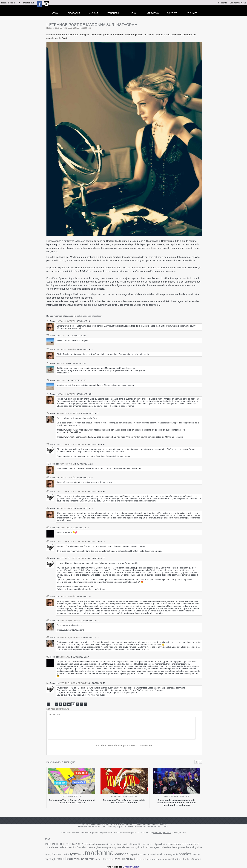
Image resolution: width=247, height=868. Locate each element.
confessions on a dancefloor (167, 845)
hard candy (100, 848)
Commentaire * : (55, 715)
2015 (71, 845)
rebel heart (165, 855)
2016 (76, 845)
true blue (115, 858)
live (161, 848)
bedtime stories (112, 845)
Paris (125, 855)
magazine (88, 855)
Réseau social (8, 3)
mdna (96, 855)
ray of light (152, 855)
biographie (125, 845)
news (55, 13)
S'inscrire (223, 3)
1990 (54, 845)
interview (131, 848)
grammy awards (86, 848)
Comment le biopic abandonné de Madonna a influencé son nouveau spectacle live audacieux (176, 802)
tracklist (107, 858)
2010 (66, 845)
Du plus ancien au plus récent (88, 316)
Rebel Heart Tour (65, 858)
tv (121, 858)
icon (108, 848)
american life (85, 845)
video (130, 858)
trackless (98, 858)
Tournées (113, 13)
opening (118, 855)
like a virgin (153, 848)
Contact (172, 13)
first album (57, 848)
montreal (104, 855)
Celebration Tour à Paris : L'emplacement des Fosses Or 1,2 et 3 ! (72, 802)
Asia (94, 845)
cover (184, 845)
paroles (133, 854)
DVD (200, 845)
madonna (58, 853)
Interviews (152, 13)
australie (101, 845)
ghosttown (73, 848)
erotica (48, 848)
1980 (48, 845)
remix (77, 858)
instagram (121, 848)
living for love (170, 848)
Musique (94, 13)
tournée (90, 858)
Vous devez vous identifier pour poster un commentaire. (124, 746)
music (111, 855)
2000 (60, 845)
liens (133, 13)
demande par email (162, 833)
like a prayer (142, 848)
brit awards (136, 845)
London (181, 848)
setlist (83, 858)
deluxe (190, 845)
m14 (195, 848)
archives (192, 13)
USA (125, 858)
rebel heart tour (181, 855)
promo (143, 855)
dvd (195, 845)
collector (149, 845)
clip (143, 845)
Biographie (74, 13)
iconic (113, 848)
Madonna (77, 855)
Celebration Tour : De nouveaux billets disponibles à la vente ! (124, 802)
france (65, 848)
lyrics (189, 848)
